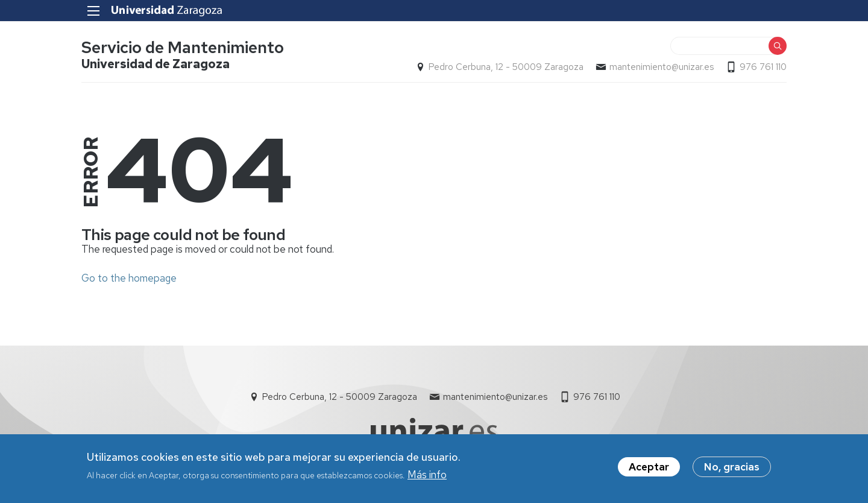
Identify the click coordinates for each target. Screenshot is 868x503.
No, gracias (732, 471)
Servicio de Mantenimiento (183, 47)
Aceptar (649, 471)
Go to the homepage (129, 278)
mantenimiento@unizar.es (662, 67)
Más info (427, 479)
